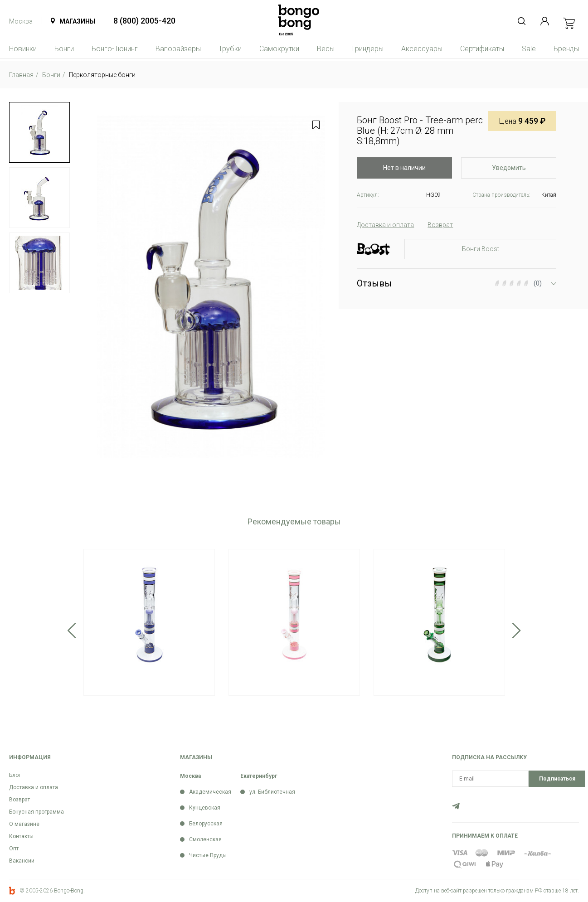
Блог (15, 775)
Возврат (19, 800)
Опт (14, 849)
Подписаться (557, 779)
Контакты (21, 836)
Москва (21, 21)
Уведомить (509, 168)
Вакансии (22, 861)
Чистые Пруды (208, 855)
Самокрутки (279, 49)
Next (517, 630)
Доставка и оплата (34, 787)
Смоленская (205, 839)
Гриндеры (368, 49)
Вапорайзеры (178, 49)
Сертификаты (482, 49)
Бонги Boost (481, 249)
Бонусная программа (36, 812)
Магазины (77, 21)
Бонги (64, 49)
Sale (529, 49)
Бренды (566, 49)
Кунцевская (205, 808)
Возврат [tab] (440, 225)
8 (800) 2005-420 (144, 21)
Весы (326, 49)
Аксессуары (422, 49)
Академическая (210, 792)
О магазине (24, 824)
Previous (72, 630)
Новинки (23, 49)
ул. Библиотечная (272, 792)
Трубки (230, 49)
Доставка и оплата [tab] (385, 225)
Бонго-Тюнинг (115, 49)
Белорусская (206, 824)
